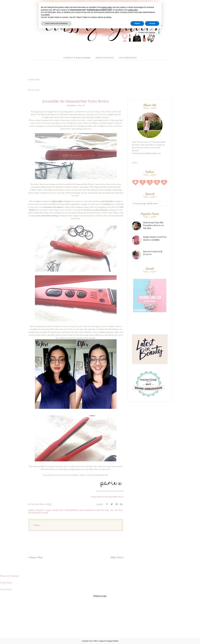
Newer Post (36, 557)
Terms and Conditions (9, 576)
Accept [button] (152, 23)
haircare (58, 510)
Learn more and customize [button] (56, 23)
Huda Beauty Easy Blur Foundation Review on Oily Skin (153, 225)
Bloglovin (95, 497)
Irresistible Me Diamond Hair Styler (87, 510)
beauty (40, 510)
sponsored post (38, 513)
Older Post (116, 557)
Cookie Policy (34, 79)
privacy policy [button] (107, 7)
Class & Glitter (93, 641)
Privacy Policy (34, 90)
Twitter (103, 497)
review (119, 510)
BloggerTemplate (113, 641)
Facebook (120, 497)
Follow (135, 163)
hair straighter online (75, 475)
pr (112, 510)
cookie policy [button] (133, 10)
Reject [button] (137, 23)
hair (48, 510)
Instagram (111, 497)
